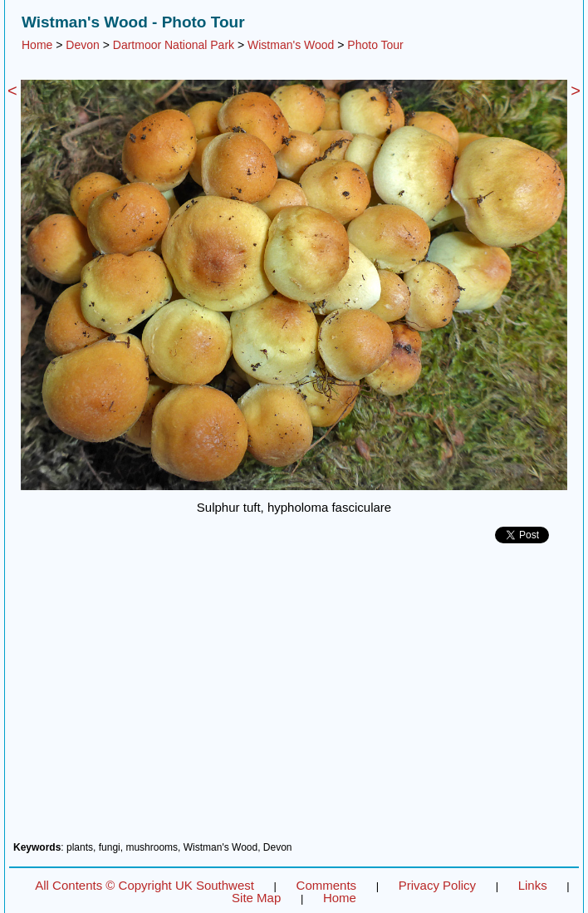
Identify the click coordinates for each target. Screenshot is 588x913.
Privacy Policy (437, 885)
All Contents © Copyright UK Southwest (145, 885)
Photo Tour (375, 45)
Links (533, 885)
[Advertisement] (294, 699)
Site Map (256, 898)
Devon (82, 45)
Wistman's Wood (291, 45)
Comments (327, 885)
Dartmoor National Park (174, 45)
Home (37, 45)
